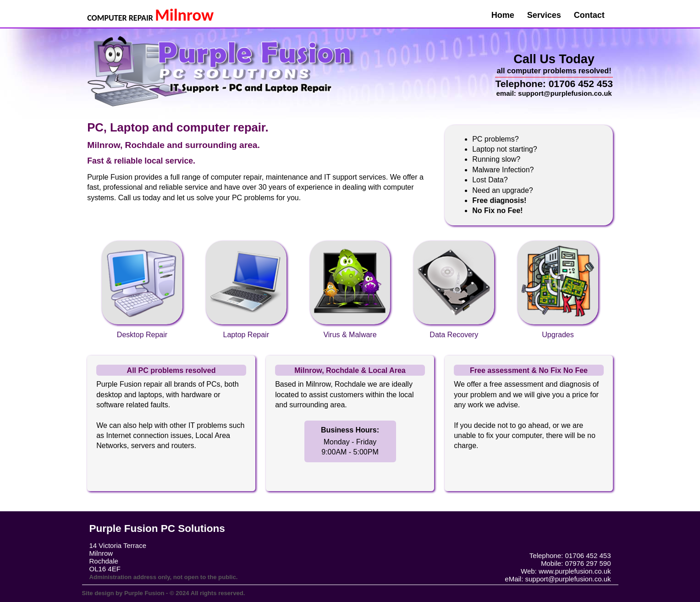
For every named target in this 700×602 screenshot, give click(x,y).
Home (503, 15)
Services (544, 15)
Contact (589, 15)
